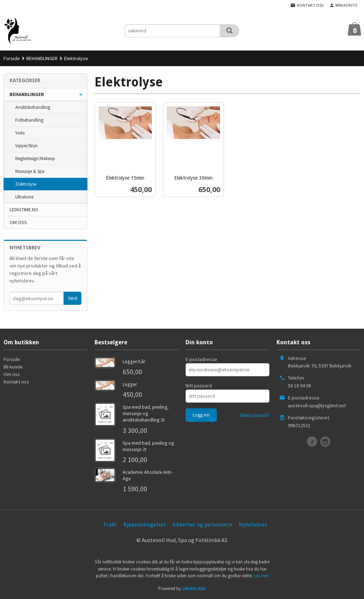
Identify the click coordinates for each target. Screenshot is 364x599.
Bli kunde (13, 367)
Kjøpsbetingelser (144, 524)
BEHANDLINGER (27, 94)
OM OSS (18, 222)
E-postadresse (201, 359)
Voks (20, 133)
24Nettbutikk (194, 589)
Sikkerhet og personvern (202, 524)
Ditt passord (199, 386)
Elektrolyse (26, 184)
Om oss (12, 374)
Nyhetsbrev (253, 524)
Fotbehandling (29, 120)
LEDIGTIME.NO (24, 210)
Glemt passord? (255, 415)
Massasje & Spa (30, 171)
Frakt (110, 524)
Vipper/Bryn (26, 146)
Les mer (261, 576)
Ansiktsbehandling (33, 107)
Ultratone (24, 197)
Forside (12, 58)
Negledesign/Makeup (35, 158)
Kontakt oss (16, 382)
